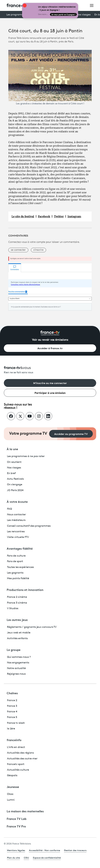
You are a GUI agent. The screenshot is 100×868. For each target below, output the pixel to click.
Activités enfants (17, 639)
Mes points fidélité (18, 579)
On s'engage (15, 485)
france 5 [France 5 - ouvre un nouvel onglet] (12, 717)
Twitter (59, 216)
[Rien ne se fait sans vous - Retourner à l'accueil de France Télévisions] (50, 370)
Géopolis (12, 776)
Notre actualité (16, 668)
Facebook (44, 216)
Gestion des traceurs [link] (75, 850)
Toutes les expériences (20, 567)
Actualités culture (18, 770)
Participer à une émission (50, 393)
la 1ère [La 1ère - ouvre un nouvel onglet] (11, 729)
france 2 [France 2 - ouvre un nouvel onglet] (12, 700)
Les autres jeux (17, 620)
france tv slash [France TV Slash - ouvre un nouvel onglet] (16, 723)
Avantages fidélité (20, 548)
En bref (11, 473)
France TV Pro (16, 826)
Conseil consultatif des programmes (29, 526)
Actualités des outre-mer (22, 759)
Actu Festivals (15, 479)
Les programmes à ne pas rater (26, 456)
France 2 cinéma (17, 597)
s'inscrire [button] (38, 250)
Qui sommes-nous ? (19, 657)
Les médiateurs (16, 520)
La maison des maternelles (25, 811)
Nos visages (84, 15)
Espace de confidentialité (47, 858)
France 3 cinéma (17, 603)
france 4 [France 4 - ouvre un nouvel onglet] (12, 712)
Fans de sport (15, 561)
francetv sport (16, 764)
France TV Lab (17, 819)
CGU (26, 858)
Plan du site (13, 858)
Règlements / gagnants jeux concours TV (32, 627)
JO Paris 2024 (15, 490)
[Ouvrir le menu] (92, 5)
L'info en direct (16, 747)
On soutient (14, 462)
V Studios (13, 609)
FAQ (10, 509)
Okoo (10, 794)
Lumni (11, 800)
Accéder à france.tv (50, 348)
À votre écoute (17, 501)
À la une (12, 449)
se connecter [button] (18, 250)
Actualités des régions (20, 753)
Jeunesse (13, 787)
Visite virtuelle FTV (18, 537)
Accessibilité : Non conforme (44, 850)
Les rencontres (16, 532)
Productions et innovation (25, 590)
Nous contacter (16, 515)
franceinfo (14, 740)
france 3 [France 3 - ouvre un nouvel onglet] (12, 706)
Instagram (74, 216)
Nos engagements (18, 663)
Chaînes (12, 693)
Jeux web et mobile (19, 633)
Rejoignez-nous (16, 674)
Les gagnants (15, 573)
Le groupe (14, 650)
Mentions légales (16, 850)
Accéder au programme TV (71, 434)
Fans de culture (16, 556)
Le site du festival (23, 216)
